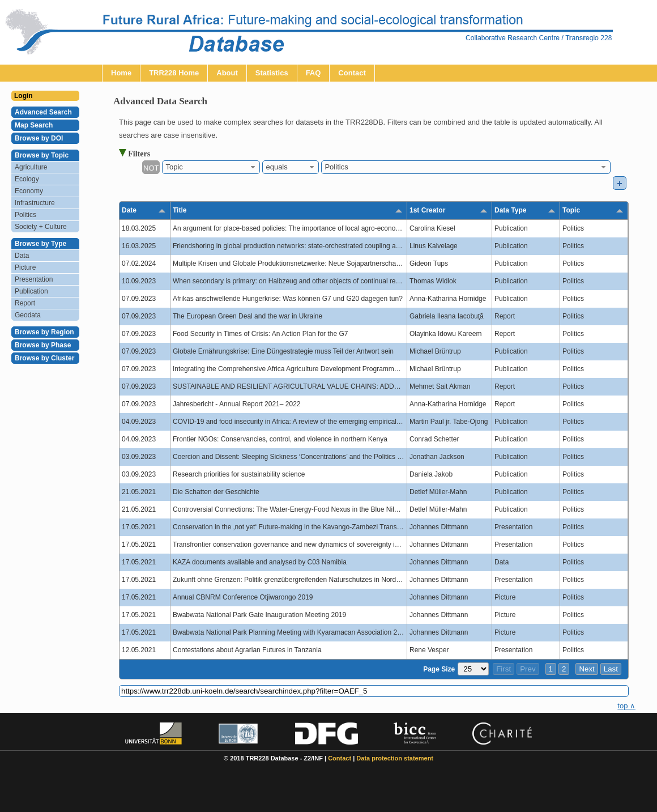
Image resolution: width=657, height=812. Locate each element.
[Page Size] (473, 669)
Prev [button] (528, 669)
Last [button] (611, 669)
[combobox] (211, 167)
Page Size (439, 669)
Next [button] (586, 669)
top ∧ (626, 706)
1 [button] (551, 669)
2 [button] (564, 669)
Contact (340, 758)
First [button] (504, 669)
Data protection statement (395, 758)
